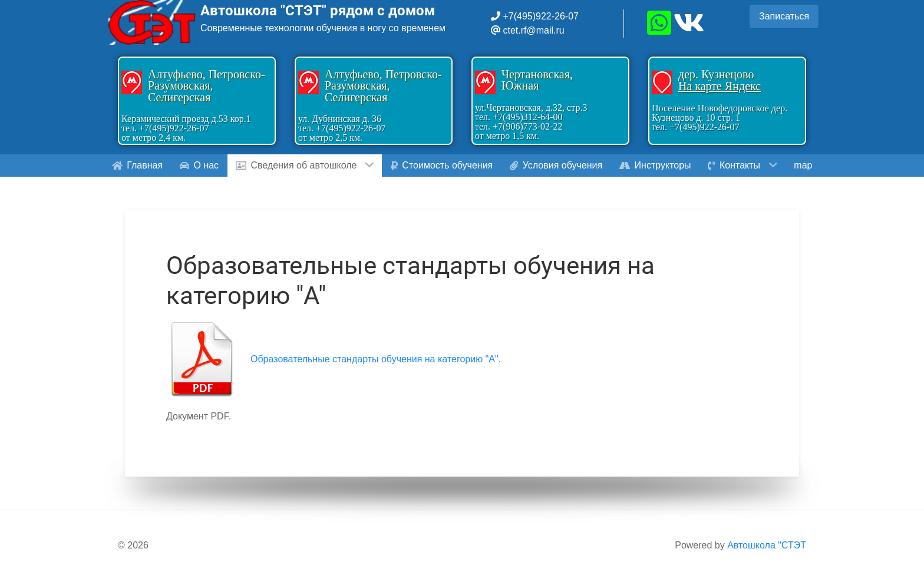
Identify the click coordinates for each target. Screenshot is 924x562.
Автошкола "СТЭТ (767, 545)
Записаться (784, 16)
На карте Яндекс (720, 86)
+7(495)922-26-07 (539, 16)
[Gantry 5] (153, 22)
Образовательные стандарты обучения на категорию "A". (376, 359)
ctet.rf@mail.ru (533, 30)
